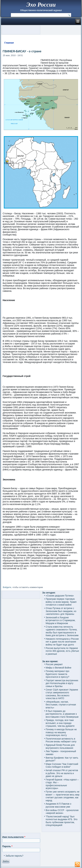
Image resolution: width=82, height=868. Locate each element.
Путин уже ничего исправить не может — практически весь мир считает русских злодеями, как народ (63, 796)
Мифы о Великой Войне (59, 668)
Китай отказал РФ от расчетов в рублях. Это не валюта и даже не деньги (62, 773)
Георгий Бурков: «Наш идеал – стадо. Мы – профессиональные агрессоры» (62, 784)
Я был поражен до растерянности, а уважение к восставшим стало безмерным (62, 714)
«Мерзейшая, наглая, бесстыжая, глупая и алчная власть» (61, 705)
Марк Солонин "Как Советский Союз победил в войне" (62, 766)
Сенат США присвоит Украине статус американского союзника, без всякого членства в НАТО (62, 694)
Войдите (7, 587)
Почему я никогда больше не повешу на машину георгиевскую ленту (61, 732)
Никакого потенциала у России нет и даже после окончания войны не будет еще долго (62, 642)
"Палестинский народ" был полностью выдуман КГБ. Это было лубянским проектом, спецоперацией (62, 821)
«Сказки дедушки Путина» (60, 596)
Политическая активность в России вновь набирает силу (61, 740)
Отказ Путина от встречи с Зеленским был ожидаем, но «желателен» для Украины (61, 611)
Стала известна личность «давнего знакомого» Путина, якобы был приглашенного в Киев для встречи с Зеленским (62, 631)
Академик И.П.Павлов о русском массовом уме (58, 805)
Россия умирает (54, 664)
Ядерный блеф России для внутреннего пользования (60, 746)
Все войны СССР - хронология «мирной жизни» (62, 812)
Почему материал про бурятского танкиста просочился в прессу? (57, 674)
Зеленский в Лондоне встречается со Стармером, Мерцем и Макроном (61, 620)
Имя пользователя (14, 837)
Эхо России (41, 5)
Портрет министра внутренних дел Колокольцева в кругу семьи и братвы (62, 683)
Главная (9, 43)
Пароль (7, 846)
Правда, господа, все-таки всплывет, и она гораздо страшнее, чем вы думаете (60, 723)
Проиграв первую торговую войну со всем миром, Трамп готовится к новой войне (61, 602)
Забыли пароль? (14, 856)
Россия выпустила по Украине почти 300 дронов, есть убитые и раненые (62, 651)
